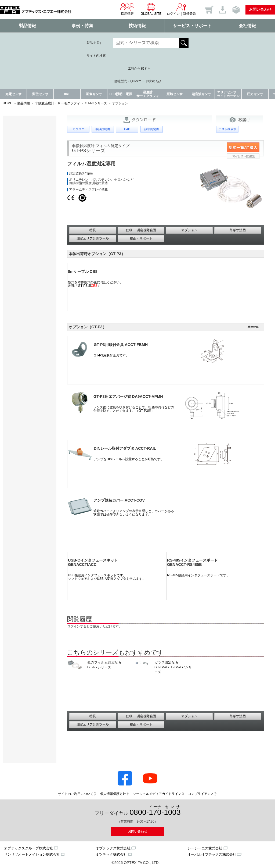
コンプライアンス (201, 794)
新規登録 (189, 14)
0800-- (155, 811)
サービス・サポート (192, 26)
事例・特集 (82, 26)
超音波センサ (201, 94)
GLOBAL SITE (151, 9)
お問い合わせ (260, 9)
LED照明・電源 (121, 94)
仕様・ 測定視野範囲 (141, 230)
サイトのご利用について (76, 794)
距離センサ (175, 94)
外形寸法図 (238, 230)
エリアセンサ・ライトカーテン (228, 94)
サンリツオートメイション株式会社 (32, 854)
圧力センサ (255, 94)
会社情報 (247, 26)
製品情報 (27, 26)
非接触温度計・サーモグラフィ (57, 103)
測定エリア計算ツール (93, 238)
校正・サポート (141, 238)
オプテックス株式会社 (113, 848)
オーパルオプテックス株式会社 (212, 854)
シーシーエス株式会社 (205, 848)
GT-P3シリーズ (96, 103)
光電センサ (13, 94)
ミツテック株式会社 (111, 854)
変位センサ (40, 94)
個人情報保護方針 (113, 794)
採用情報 (127, 9)
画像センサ (94, 94)
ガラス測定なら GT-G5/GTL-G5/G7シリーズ (173, 667)
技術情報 (137, 26)
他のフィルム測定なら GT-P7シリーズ (104, 665)
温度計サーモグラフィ (148, 94)
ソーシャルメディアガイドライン (157, 794)
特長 (93, 230)
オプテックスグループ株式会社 (28, 848)
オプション (189, 230)
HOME (8, 103)
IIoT (67, 94)
